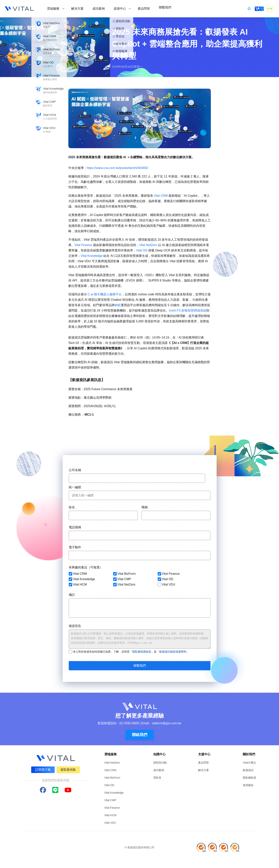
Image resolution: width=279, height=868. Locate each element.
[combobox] (137, 478)
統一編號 (75, 487)
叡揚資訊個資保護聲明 (173, 652)
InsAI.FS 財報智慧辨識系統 (188, 310)
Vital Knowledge (92, 256)
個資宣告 (75, 626)
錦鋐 (118, 305)
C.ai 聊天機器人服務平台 (104, 294)
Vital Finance (84, 245)
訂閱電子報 (42, 769)
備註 (72, 595)
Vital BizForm (124, 574)
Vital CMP (122, 579)
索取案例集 (69, 769)
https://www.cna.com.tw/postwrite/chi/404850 (117, 168)
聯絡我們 (140, 735)
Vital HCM (78, 585)
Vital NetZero (148, 245)
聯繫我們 (140, 666)
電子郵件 (75, 547)
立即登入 (244, 8)
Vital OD (142, 250)
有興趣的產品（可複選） (86, 567)
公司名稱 (75, 470)
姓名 (72, 507)
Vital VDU (166, 585)
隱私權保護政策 (142, 652)
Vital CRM (161, 196)
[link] (117, 168)
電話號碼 (75, 527)
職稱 (145, 507)
